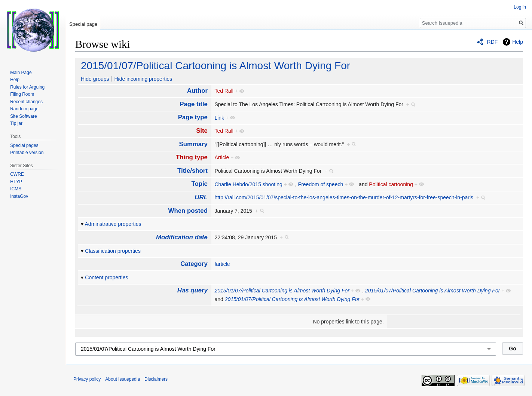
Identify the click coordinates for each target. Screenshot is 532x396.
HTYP (16, 182)
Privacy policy (87, 379)
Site (202, 131)
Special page (83, 24)
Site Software (23, 116)
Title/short (192, 171)
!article (222, 264)
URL (201, 197)
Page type (193, 117)
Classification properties (113, 251)
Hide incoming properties (143, 79)
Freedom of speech (321, 184)
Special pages (24, 145)
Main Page (21, 73)
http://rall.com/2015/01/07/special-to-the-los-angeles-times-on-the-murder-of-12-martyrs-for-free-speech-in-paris (344, 197)
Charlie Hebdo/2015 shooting (248, 184)
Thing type (192, 157)
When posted (188, 211)
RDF (493, 42)
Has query (192, 290)
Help (518, 42)
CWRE (17, 174)
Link (219, 118)
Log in (520, 7)
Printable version (27, 153)
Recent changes (26, 102)
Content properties (106, 277)
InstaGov (19, 196)
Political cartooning (391, 184)
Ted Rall (224, 91)
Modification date (182, 237)
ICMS (16, 189)
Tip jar (16, 123)
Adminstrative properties (113, 224)
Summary (193, 144)
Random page (24, 109)
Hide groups (95, 79)
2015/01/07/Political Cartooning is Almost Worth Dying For (215, 66)
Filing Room (22, 94)
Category (194, 264)
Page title (194, 104)
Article (222, 157)
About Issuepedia (123, 379)
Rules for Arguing (27, 87)
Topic (199, 184)
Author (197, 91)
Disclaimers (156, 379)
